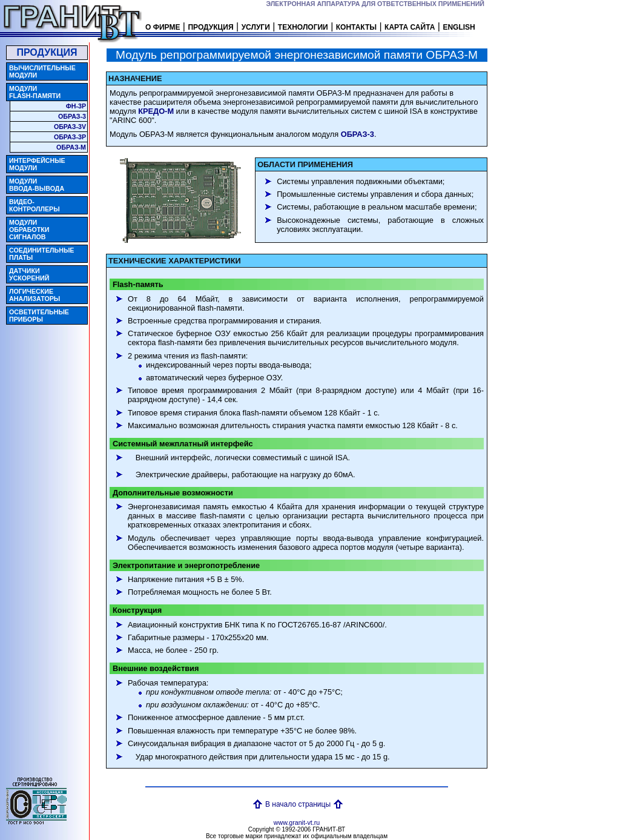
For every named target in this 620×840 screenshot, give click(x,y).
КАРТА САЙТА (410, 27)
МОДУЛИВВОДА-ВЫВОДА (37, 185)
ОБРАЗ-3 (72, 116)
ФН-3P (76, 106)
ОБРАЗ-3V (70, 127)
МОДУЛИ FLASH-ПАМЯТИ (35, 92)
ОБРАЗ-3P (70, 137)
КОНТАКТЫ (356, 27)
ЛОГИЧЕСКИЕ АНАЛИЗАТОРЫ (35, 295)
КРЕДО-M (156, 111)
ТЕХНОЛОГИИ (303, 27)
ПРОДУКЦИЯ (210, 27)
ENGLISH (459, 27)
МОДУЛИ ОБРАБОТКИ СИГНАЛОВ (29, 230)
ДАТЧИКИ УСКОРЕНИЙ (29, 274)
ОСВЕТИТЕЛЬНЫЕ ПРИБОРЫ (39, 316)
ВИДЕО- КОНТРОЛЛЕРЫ (35, 205)
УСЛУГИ (256, 27)
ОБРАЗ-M (71, 147)
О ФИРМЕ (163, 27)
